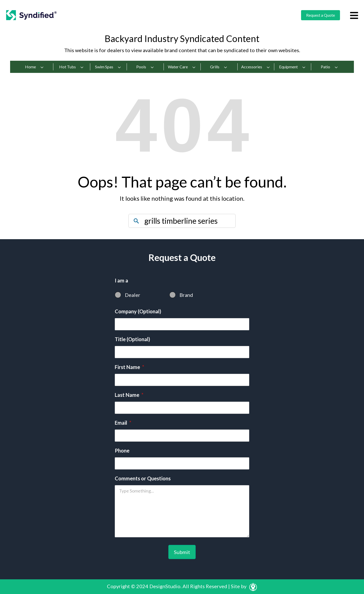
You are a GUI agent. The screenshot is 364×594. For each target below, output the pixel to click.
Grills (219, 67)
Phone (122, 450)
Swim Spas (108, 67)
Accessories (256, 67)
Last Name (129, 395)
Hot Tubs (72, 67)
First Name (129, 367)
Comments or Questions (143, 478)
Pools (145, 67)
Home (35, 67)
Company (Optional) (138, 311)
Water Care (182, 67)
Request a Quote (321, 15)
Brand (186, 295)
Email (123, 423)
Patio (329, 67)
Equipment (292, 67)
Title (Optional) (132, 339)
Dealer (133, 295)
